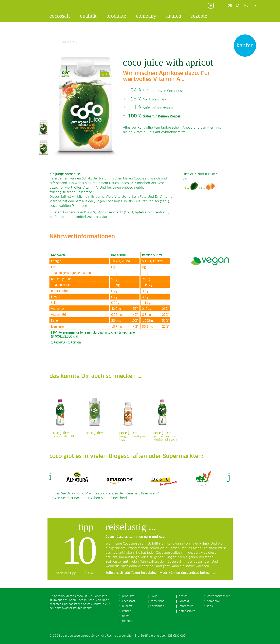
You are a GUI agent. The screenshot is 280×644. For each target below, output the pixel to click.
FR (254, 6)
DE (230, 6)
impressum (186, 606)
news (126, 616)
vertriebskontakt (218, 596)
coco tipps (157, 601)
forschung (157, 606)
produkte (116, 16)
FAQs (154, 596)
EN (238, 6)
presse (183, 596)
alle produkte (67, 42)
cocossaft (60, 16)
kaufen (174, 16)
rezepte (199, 16)
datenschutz (187, 611)
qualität (88, 16)
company (146, 16)
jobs (210, 606)
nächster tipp (66, 573)
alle (90, 573)
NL (246, 6)
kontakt (184, 601)
